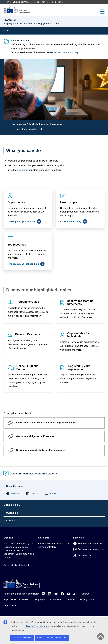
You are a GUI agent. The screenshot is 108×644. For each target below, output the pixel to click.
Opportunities (16, 202)
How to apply (68, 202)
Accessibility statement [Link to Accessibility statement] (16, 565)
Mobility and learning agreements (80, 302)
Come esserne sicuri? (52, 2)
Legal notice (10, 605)
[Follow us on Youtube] (69, 594)
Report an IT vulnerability (16, 599)
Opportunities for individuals (78, 335)
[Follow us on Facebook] (62, 594)
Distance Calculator (28, 334)
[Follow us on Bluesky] (56, 594)
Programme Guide (27, 302)
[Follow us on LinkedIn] (50, 594)
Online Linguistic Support (27, 367)
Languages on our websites (48, 599)
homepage (22, 170)
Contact (85, 594)
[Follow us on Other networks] (75, 594)
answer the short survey (66, 52)
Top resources (17, 245)
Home (6, 30)
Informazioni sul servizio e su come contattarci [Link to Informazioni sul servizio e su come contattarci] (54, 545)
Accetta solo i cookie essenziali (52, 638)
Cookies (71, 599)
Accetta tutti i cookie (22, 638)
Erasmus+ (9, 538)
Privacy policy (87, 599)
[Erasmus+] (19, 10)
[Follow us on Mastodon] (43, 594)
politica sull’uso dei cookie (36, 626)
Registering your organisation (79, 367)
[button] (13, 494)
